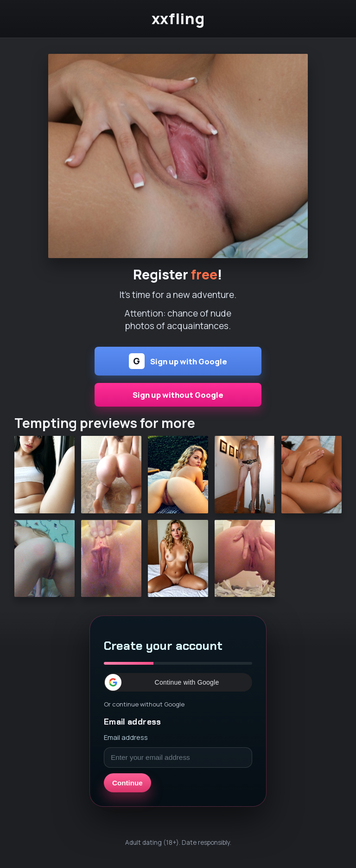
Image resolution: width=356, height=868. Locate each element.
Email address (126, 737)
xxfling (178, 19)
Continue (127, 783)
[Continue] (178, 156)
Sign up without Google (178, 395)
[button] (178, 682)
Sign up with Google (178, 361)
